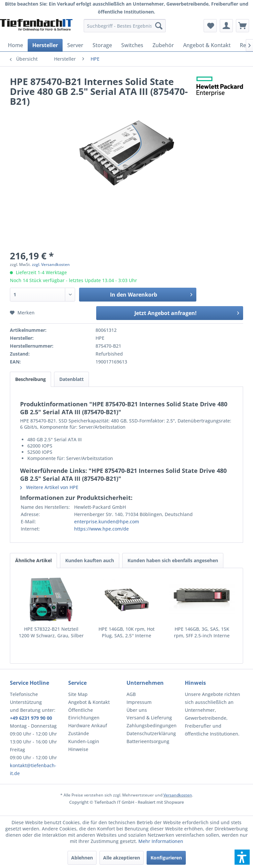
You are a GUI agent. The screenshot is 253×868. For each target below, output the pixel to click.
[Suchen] (159, 26)
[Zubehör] (163, 45)
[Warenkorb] (242, 26)
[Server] (75, 45)
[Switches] (132, 45)
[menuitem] (125, 26)
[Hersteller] (45, 45)
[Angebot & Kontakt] (207, 45)
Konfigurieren (166, 858)
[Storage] (102, 45)
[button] (242, 857)
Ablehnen (82, 858)
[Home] (15, 45)
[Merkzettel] (210, 26)
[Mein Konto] (226, 26)
